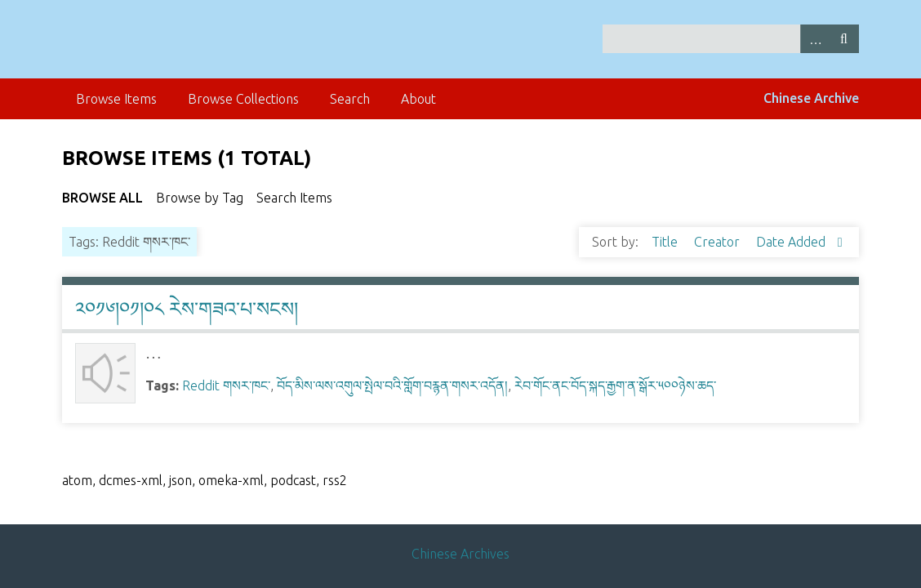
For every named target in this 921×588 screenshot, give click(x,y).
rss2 (335, 480)
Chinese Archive (811, 98)
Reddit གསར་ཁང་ (226, 385)
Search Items (294, 198)
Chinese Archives (461, 554)
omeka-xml (231, 480)
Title (666, 242)
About (418, 99)
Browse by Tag (200, 198)
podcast (293, 480)
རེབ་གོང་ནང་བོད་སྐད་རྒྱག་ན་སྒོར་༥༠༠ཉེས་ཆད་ (615, 385)
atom (77, 480)
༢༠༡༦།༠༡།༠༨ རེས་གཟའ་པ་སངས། (187, 309)
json (180, 480)
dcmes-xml (131, 480)
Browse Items (116, 99)
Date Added (792, 242)
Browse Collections (243, 99)
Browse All (102, 198)
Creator (719, 242)
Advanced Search (815, 39)
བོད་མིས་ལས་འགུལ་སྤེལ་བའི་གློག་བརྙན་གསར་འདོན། (392, 385)
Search (844, 39)
